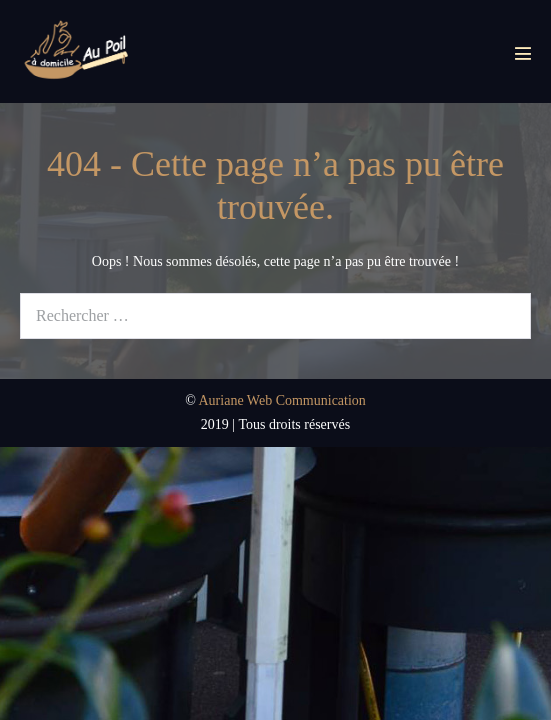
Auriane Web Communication (282, 400)
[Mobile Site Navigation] (523, 53)
